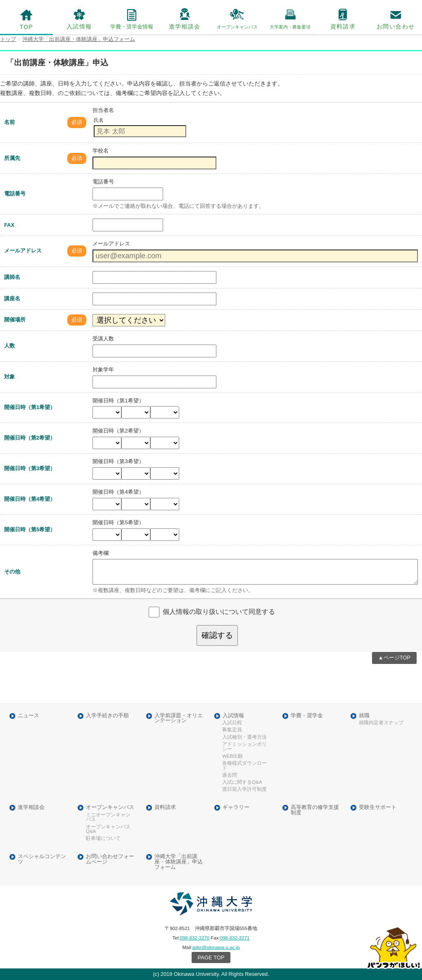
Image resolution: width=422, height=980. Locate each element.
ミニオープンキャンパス (108, 817)
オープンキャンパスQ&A (108, 829)
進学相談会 (185, 26)
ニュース (28, 716)
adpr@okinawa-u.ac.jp (216, 947)
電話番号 (15, 194)
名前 (9, 122)
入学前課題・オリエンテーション (179, 718)
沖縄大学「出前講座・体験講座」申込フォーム (179, 862)
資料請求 (343, 26)
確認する (217, 635)
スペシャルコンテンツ (42, 859)
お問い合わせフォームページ (110, 859)
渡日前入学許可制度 (244, 789)
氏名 (99, 120)
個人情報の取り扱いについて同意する (219, 612)
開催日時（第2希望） (30, 438)
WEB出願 (232, 756)
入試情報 (79, 26)
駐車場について (103, 838)
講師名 (12, 277)
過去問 (230, 775)
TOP (26, 27)
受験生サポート (378, 808)
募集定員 (232, 730)
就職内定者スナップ (381, 723)
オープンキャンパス (110, 808)
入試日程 (232, 723)
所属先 (12, 158)
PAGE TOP (211, 957)
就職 (364, 716)
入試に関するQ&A (242, 782)
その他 (12, 572)
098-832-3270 (194, 938)
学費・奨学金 (307, 716)
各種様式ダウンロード (244, 766)
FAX (9, 225)
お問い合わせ (396, 26)
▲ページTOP (394, 658)
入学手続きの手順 (107, 716)
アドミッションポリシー (244, 747)
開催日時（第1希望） (30, 407)
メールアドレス (23, 251)
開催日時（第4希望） (30, 499)
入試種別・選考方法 (244, 737)
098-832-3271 (235, 938)
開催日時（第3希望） (30, 468)
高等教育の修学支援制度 (315, 810)
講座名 (12, 299)
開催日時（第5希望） (30, 529)
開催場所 (15, 320)
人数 (9, 346)
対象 (9, 377)
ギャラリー (236, 808)
